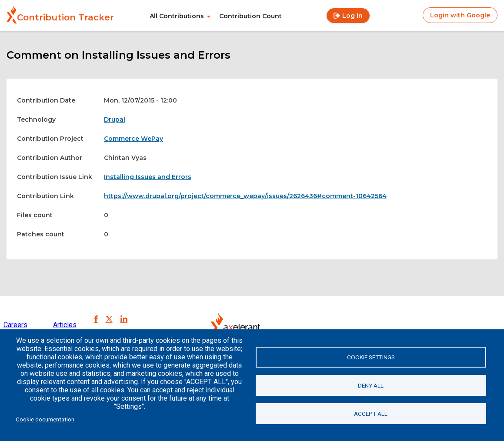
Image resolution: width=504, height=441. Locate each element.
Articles (65, 325)
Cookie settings (371, 357)
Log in (352, 16)
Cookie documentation (45, 419)
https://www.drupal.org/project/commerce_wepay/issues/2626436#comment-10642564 (245, 196)
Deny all (371, 385)
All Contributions (177, 16)
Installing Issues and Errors (148, 177)
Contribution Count (250, 16)
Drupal (115, 119)
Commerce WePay (134, 139)
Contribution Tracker (65, 17)
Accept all (371, 414)
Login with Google (460, 15)
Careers (15, 325)
